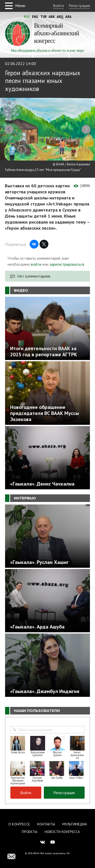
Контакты (46, 824)
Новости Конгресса (62, 832)
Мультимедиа (75, 824)
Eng (35, 17)
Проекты (30, 832)
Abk (52, 17)
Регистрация (79, 6)
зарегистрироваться (67, 264)
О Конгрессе (19, 824)
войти (36, 264)
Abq (60, 17)
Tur (43, 17)
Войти (58, 6)
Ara (68, 17)
